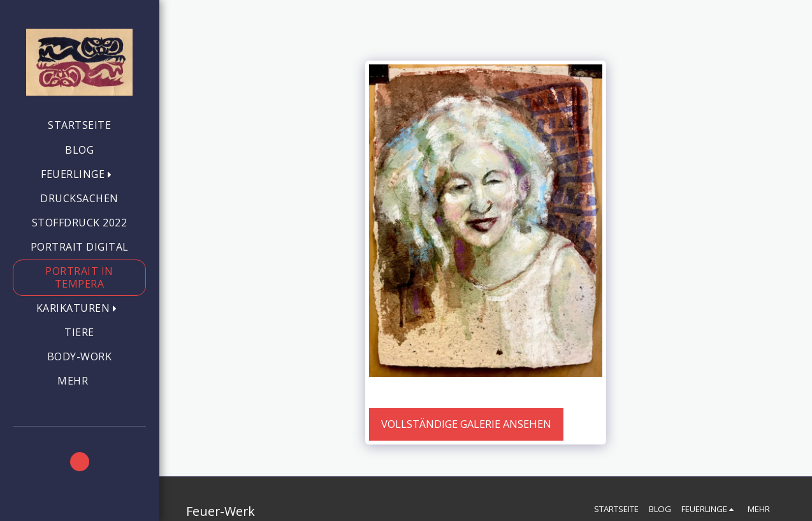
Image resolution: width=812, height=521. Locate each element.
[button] (79, 174)
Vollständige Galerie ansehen (466, 424)
